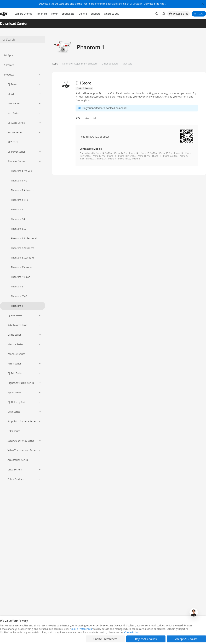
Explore (83, 14)
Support (95, 14)
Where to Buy (111, 14)
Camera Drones (23, 14)
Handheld (41, 14)
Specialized (68, 14)
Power (54, 14)
